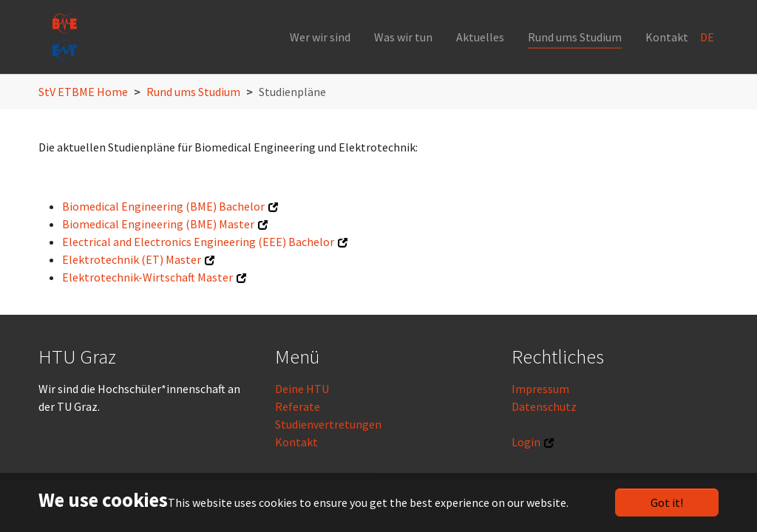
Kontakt (296, 442)
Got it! (667, 502)
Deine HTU (302, 389)
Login (526, 442)
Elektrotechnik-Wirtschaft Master (147, 277)
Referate (298, 406)
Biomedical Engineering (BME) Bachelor (163, 206)
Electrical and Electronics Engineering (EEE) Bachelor (198, 242)
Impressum (540, 389)
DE (708, 37)
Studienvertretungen (328, 424)
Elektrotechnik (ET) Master (132, 259)
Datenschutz (544, 406)
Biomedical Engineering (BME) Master (158, 224)
